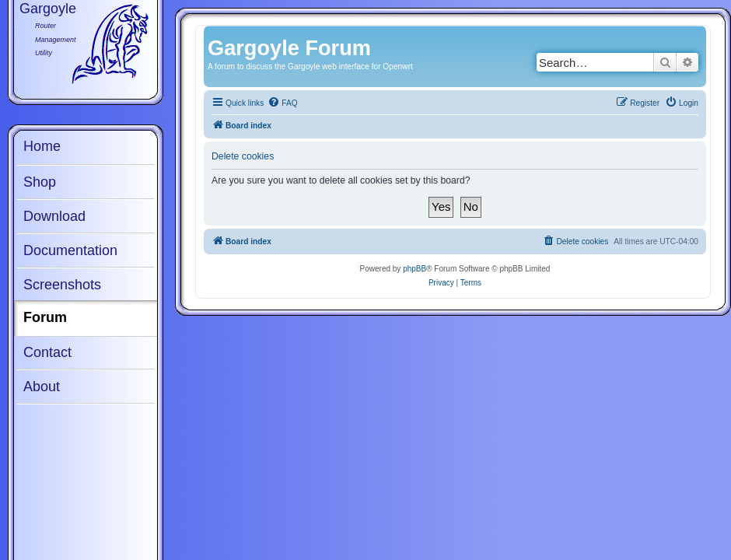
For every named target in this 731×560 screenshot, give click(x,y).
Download (54, 216)
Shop (40, 182)
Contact (47, 352)
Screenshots (62, 285)
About (42, 387)
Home (42, 146)
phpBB (414, 269)
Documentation (70, 250)
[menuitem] (282, 103)
